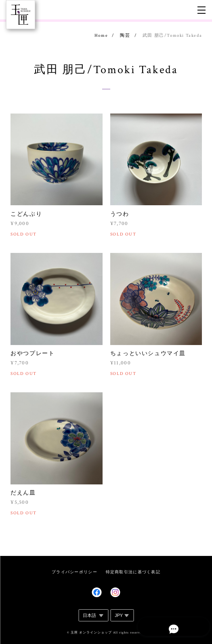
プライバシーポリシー (75, 572)
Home (101, 36)
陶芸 (125, 36)
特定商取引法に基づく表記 (133, 572)
